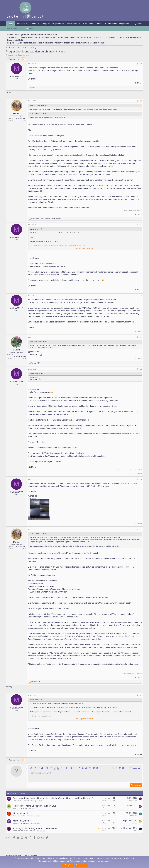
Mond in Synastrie (22, 821)
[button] (27, 24)
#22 (141, 101)
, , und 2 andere (46, 219)
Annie (15, 816)
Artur (136, 808)
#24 (141, 296)
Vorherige (12, 59)
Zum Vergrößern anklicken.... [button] (85, 248)
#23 (141, 225)
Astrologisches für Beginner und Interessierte (35, 828)
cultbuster (134, 823)
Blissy (136, 831)
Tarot (54, 37)
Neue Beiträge (11, 29)
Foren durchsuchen (26, 29)
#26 (141, 369)
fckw (14, 808)
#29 (141, 695)
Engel (119, 37)
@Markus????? (35, 352)
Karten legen (63, 37)
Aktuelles (21, 24)
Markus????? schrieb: (37, 105)
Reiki (20, 40)
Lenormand (43, 37)
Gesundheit (88, 24)
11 (38, 831)
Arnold (15, 831)
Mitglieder (57, 24)
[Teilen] (137, 64)
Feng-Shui (74, 37)
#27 (141, 479)
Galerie (33, 24)
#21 (141, 64)
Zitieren (139, 83)
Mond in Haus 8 (21, 813)
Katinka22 (16, 823)
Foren (10, 24)
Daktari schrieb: (35, 374)
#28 (141, 529)
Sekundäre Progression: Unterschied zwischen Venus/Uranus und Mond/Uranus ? (53, 798)
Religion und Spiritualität (105, 37)
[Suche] (138, 24)
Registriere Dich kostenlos (20, 43)
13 (43, 831)
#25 (141, 337)
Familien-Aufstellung (132, 37)
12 (41, 831)
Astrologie (32, 37)
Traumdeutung (87, 37)
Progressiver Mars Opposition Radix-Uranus (35, 806)
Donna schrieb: (35, 229)
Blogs (45, 24)
